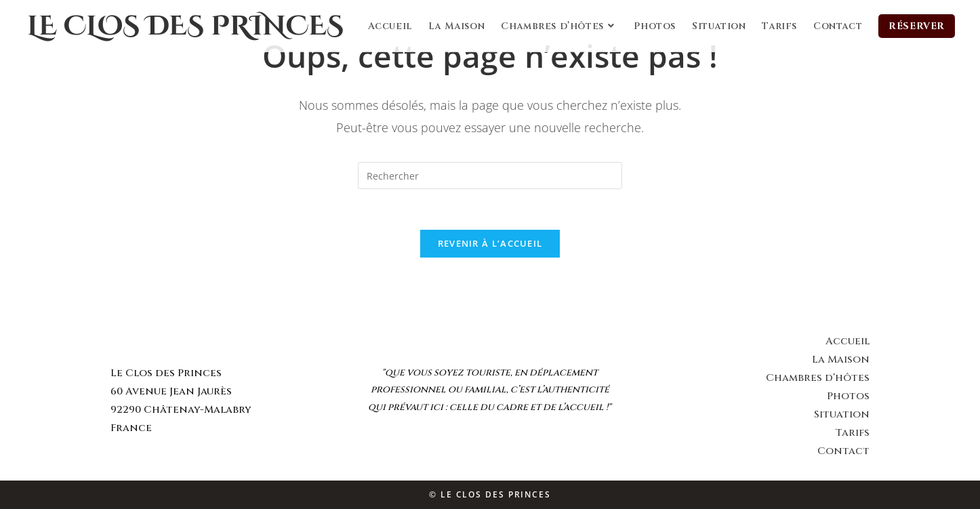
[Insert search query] (490, 176)
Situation (842, 414)
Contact (843, 451)
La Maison (841, 360)
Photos (848, 396)
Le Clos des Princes (185, 26)
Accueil (848, 341)
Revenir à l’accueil (490, 243)
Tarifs (852, 433)
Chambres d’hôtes (818, 378)
